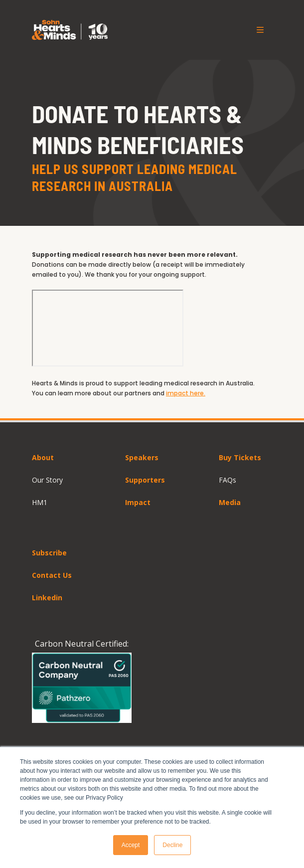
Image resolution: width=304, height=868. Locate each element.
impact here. (186, 393)
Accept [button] (131, 845)
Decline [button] (172, 845)
